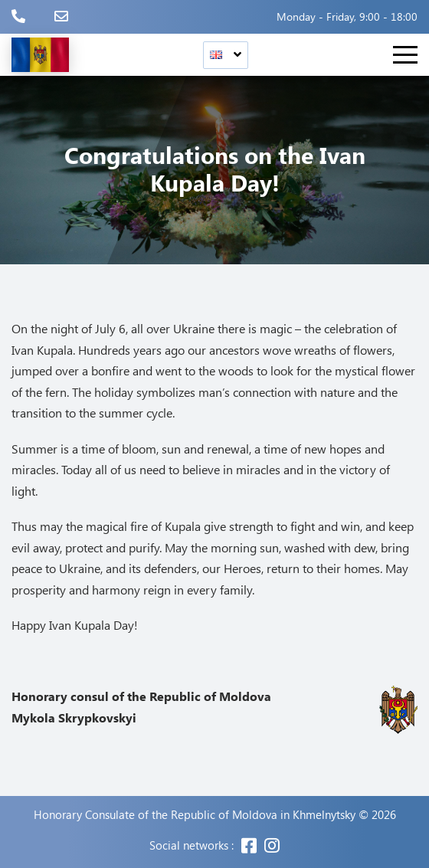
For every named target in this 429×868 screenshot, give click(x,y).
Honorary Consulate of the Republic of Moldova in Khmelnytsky (195, 815)
